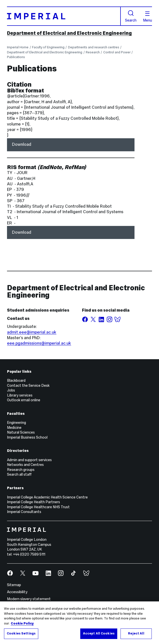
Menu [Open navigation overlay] (147, 17)
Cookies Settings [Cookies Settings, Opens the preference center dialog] (21, 633)
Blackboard (16, 380)
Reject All (136, 633)
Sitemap (14, 585)
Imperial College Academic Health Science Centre (47, 497)
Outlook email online (24, 400)
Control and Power (117, 52)
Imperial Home (18, 47)
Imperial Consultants (24, 512)
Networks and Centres (25, 465)
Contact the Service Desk (28, 385)
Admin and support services (29, 460)
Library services (20, 395)
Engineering (16, 423)
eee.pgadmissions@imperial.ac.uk (39, 343)
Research (93, 52)
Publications (16, 57)
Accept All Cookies (99, 633)
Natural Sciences (21, 432)
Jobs (11, 390)
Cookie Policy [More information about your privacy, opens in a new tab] (22, 623)
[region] (79, 623)
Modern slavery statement (29, 599)
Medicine (14, 428)
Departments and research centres (94, 47)
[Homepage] (64, 16)
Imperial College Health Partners (33, 502)
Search (131, 16)
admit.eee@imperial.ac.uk (32, 332)
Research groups (21, 470)
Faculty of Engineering (48, 47)
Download (22, 144)
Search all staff (19, 474)
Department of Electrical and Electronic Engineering (69, 33)
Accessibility (17, 592)
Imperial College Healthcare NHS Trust (38, 507)
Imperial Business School (27, 437)
